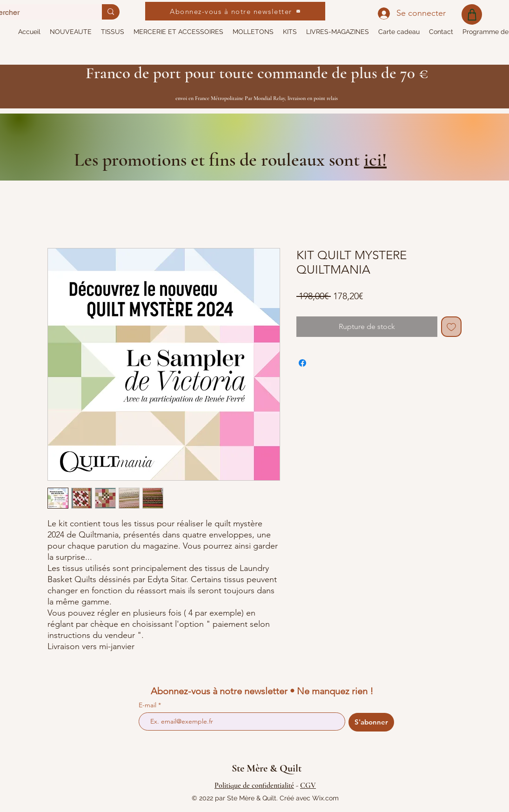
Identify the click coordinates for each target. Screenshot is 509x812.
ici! (375, 160)
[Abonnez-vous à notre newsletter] (235, 11)
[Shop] (472, 14)
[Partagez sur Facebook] (302, 363)
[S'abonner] (371, 722)
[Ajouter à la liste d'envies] (451, 327)
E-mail (148, 705)
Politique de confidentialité (254, 785)
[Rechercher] (111, 12)
